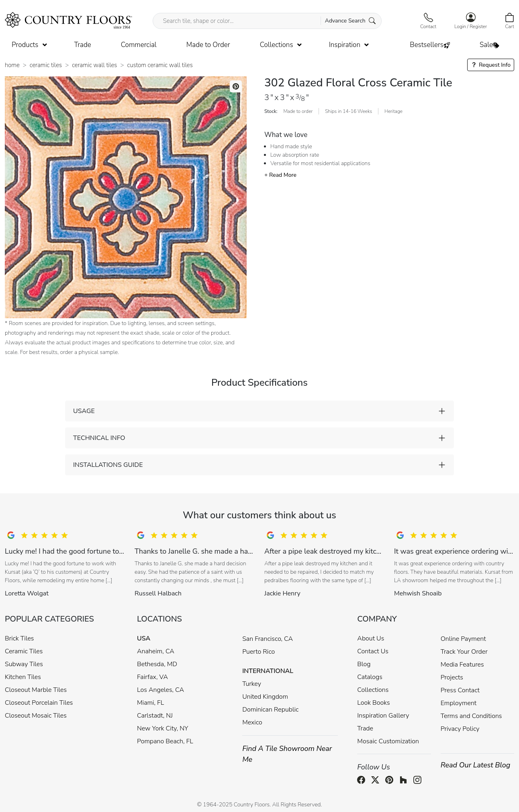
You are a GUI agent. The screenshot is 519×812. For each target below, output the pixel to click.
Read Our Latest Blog (476, 765)
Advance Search (350, 21)
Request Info (491, 65)
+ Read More (280, 175)
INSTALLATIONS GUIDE (108, 465)
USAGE (84, 411)
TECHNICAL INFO (99, 438)
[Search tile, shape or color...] (267, 21)
